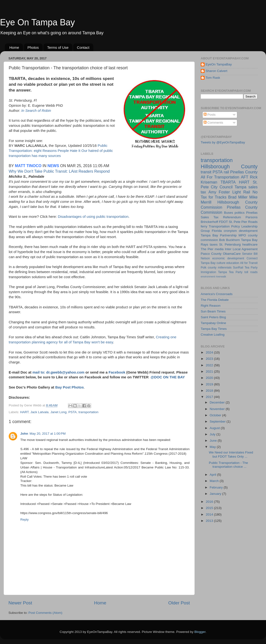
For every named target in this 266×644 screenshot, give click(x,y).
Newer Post (20, 603)
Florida (217, 231)
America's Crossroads (217, 294)
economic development (228, 258)
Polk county (209, 268)
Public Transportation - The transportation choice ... (229, 465)
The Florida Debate (215, 300)
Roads (253, 222)
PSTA (73, 412)
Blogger (200, 632)
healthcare (250, 244)
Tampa (240, 187)
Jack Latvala (40, 412)
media (219, 249)
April (213, 475)
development (248, 231)
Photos (33, 47)
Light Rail (241, 192)
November (218, 409)
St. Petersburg (230, 244)
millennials (225, 268)
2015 (210, 508)
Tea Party (251, 268)
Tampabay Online (213, 323)
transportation (89, 412)
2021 (210, 372)
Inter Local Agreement (241, 249)
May (213, 447)
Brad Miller (238, 197)
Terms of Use (58, 47)
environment (208, 276)
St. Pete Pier (238, 222)
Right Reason (211, 306)
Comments (213, 123)
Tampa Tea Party (230, 272)
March (215, 481)
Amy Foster (219, 192)
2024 (210, 352)
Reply (25, 520)
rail (226, 172)
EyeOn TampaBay (219, 64)
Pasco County (211, 254)
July (213, 434)
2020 (210, 378)
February (217, 487)
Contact (83, 47)
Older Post (179, 603)
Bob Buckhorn (229, 240)
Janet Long (58, 412)
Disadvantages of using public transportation (93, 217)
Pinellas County (244, 172)
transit (206, 172)
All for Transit (249, 263)
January (216, 494)
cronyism (230, 231)
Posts (210, 115)
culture (221, 263)
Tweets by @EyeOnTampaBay (223, 142)
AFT (245, 177)
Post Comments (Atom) (45, 613)
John (24, 434)
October (216, 415)
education (233, 263)
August (215, 428)
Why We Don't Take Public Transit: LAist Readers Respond (59, 171)
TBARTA (228, 182)
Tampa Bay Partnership (219, 235)
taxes (214, 244)
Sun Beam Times (213, 311)
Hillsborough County (229, 166)
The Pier (207, 249)
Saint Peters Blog (213, 317)
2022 (210, 365)
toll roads (251, 272)
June (214, 441)
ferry (204, 226)
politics (240, 213)
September (218, 421)
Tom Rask (213, 78)
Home (14, 47)
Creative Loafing (213, 335)
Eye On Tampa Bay (37, 22)
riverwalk (221, 276)
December (218, 402)
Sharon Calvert (216, 71)
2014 (210, 514)
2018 (210, 391)
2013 (210, 521)
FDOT (224, 222)
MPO (242, 235)
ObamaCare (232, 254)
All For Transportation (220, 177)
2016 (210, 502)
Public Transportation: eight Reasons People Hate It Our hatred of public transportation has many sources (61, 151)
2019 (210, 384)
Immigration (208, 272)
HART (24, 412)
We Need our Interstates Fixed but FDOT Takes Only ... (231, 454)
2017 (210, 397)
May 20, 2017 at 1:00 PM (48, 434)
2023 (210, 359)
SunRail (238, 268)
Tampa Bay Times (214, 329)
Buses (229, 213)
